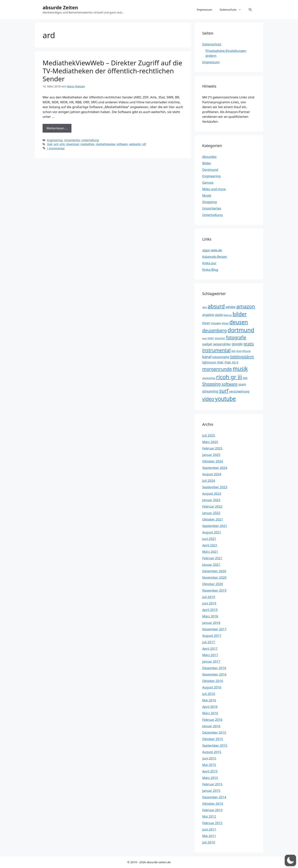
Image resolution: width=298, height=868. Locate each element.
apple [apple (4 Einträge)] (219, 315)
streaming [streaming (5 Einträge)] (210, 391)
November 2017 (214, 629)
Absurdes (209, 157)
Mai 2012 (209, 816)
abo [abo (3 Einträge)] (204, 307)
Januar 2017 (211, 661)
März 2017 (210, 655)
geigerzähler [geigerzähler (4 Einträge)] (222, 344)
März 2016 (210, 713)
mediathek (87, 144)
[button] (250, 9)
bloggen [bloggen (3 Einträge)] (216, 323)
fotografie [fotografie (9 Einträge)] (236, 337)
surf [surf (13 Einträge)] (224, 391)
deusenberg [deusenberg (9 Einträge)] (214, 330)
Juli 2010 (209, 842)
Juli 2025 (209, 435)
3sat (50, 144)
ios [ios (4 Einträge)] (233, 351)
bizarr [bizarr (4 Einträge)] (206, 323)
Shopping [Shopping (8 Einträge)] (211, 384)
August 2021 (212, 532)
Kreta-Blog (210, 269)
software (122, 144)
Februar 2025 (212, 448)
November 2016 (214, 674)
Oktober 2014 (213, 804)
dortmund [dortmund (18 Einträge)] (241, 330)
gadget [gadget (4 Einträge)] (207, 344)
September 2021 (215, 526)
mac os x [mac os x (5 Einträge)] (231, 362)
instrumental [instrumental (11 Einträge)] (216, 350)
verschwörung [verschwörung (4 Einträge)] (239, 391)
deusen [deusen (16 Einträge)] (239, 322)
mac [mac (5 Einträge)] (220, 362)
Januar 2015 (211, 791)
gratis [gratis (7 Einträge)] (249, 344)
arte (62, 144)
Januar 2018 (211, 623)
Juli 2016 (209, 694)
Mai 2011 (209, 836)
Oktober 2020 (213, 584)
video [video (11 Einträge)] (208, 399)
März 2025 (210, 442)
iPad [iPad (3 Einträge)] (239, 351)
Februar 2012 (212, 823)
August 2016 (212, 687)
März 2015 (210, 778)
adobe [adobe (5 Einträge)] (231, 307)
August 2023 (212, 493)
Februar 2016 (212, 720)
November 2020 (214, 577)
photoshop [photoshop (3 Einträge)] (209, 378)
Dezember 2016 (214, 668)
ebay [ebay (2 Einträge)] (204, 338)
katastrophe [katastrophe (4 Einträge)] (221, 357)
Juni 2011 (209, 829)
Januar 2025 (211, 455)
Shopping (209, 202)
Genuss (208, 182)
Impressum (204, 9)
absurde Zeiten (60, 7)
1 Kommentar (56, 148)
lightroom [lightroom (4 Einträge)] (209, 362)
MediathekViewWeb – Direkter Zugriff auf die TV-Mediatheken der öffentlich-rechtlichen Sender (112, 71)
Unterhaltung (90, 140)
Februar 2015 (212, 784)
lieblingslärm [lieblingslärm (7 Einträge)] (242, 357)
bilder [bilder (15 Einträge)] (240, 314)
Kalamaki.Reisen (215, 257)
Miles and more (214, 189)
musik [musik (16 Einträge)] (240, 369)
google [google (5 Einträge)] (237, 344)
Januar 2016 (211, 726)
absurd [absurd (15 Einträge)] (216, 306)
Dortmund (210, 170)
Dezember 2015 (214, 732)
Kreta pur (209, 263)
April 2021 (210, 545)
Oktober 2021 (213, 519)
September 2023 (215, 487)
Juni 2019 (209, 603)
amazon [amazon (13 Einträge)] (246, 306)
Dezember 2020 (214, 571)
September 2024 (215, 468)
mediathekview (105, 144)
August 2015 (212, 752)
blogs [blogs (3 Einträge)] (225, 323)
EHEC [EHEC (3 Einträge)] (211, 338)
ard (56, 144)
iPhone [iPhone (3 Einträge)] (246, 351)
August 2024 (212, 474)
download (73, 144)
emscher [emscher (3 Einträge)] (220, 338)
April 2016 (210, 707)
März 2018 (210, 616)
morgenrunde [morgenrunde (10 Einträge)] (217, 369)
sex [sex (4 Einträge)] (245, 378)
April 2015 (210, 771)
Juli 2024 (209, 481)
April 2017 (210, 648)
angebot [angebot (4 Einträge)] (208, 315)
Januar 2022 (211, 513)
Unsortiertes (72, 140)
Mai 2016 (209, 700)
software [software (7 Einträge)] (230, 384)
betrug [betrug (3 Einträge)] (228, 315)
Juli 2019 (209, 597)
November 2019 (214, 590)
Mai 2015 (209, 765)
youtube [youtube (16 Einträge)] (225, 399)
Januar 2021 (211, 565)
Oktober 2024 (213, 461)
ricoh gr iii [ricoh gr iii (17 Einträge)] (229, 377)
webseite (135, 144)
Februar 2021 (212, 558)
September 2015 (215, 745)
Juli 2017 (209, 642)
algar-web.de (212, 250)
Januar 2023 (211, 500)
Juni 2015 (209, 758)
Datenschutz (232, 9)
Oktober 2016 (213, 681)
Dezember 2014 (214, 797)
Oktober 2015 (213, 739)
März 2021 (210, 552)
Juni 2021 (209, 539)
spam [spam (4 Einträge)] (242, 384)
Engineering (55, 140)
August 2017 (212, 636)
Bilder (207, 163)
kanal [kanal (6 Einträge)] (207, 357)
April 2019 (210, 610)
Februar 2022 (212, 506)
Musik (207, 195)
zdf (144, 144)
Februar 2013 (212, 810)
